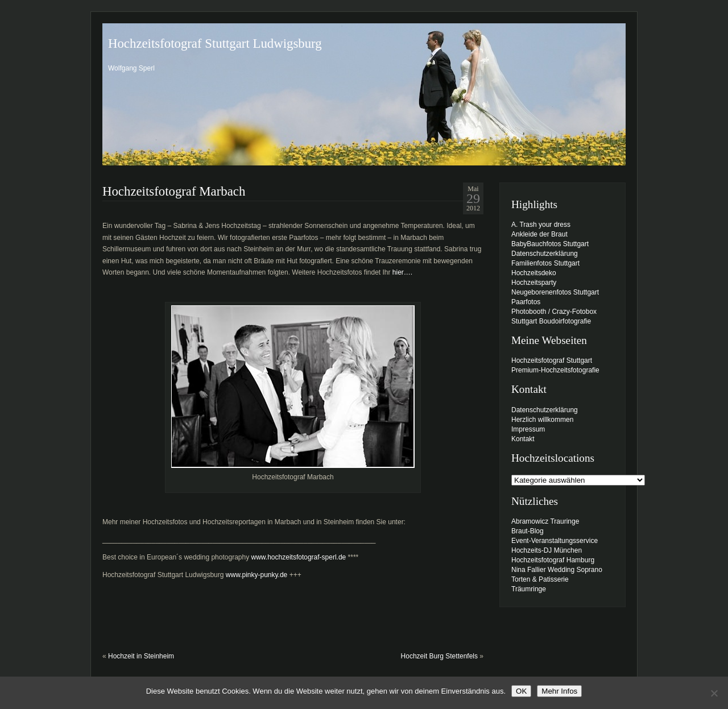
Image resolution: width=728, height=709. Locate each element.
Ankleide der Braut (539, 234)
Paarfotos (526, 302)
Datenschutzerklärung (545, 254)
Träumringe (529, 589)
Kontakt (523, 439)
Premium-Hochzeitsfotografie (555, 370)
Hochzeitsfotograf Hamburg (553, 560)
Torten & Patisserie (540, 579)
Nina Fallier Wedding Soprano (557, 570)
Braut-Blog (528, 531)
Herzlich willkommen (542, 420)
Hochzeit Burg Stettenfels (439, 656)
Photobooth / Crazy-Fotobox (554, 312)
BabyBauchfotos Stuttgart (550, 244)
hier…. (402, 272)
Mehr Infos (559, 691)
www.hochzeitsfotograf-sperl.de (299, 557)
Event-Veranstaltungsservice (555, 541)
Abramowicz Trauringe (545, 521)
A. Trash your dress (541, 225)
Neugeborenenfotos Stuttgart (555, 292)
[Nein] (714, 693)
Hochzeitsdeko (534, 273)
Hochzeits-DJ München (547, 550)
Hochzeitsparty (534, 283)
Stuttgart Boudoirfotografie (551, 321)
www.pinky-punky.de (257, 575)
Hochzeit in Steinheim (141, 656)
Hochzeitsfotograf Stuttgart (552, 360)
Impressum (528, 429)
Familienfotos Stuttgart (545, 263)
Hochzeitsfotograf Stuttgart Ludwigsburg (215, 43)
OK (521, 691)
